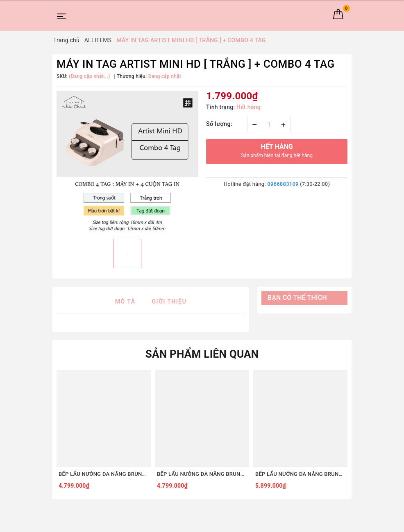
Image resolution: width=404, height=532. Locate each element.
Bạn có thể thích (297, 298)
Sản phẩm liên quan (202, 354)
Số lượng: (219, 124)
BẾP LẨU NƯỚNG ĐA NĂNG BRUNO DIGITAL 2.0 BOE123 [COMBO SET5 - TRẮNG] (202, 474)
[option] (127, 162)
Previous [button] (54, 432)
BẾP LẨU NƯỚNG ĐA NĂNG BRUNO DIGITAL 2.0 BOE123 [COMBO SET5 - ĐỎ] (104, 474)
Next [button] (350, 432)
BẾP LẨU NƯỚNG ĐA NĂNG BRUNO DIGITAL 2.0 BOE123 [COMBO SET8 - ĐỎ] (300, 474)
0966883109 (283, 184)
